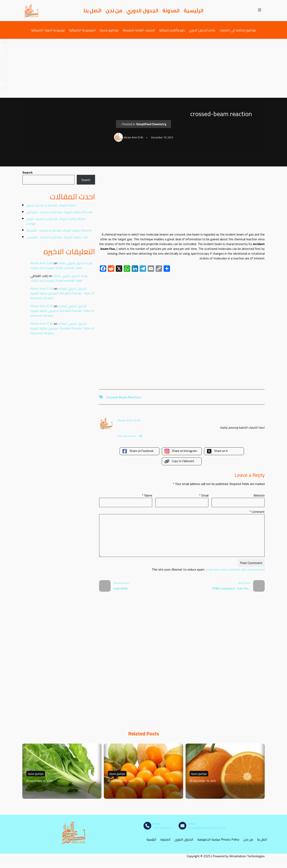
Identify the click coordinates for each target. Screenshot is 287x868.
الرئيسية (194, 11)
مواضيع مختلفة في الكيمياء (238, 30)
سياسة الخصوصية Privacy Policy (218, 839)
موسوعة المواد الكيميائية (48, 30)
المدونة (171, 11)
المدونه (165, 839)
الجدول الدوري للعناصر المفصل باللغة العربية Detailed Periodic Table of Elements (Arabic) (62, 293)
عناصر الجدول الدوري (202, 30)
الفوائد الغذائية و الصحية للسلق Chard (51, 205)
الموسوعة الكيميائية (82, 30)
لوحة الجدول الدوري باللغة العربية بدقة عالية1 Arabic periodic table (61, 265)
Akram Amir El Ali (42, 263)
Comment (257, 512)
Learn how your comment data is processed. (208, 569)
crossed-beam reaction (123, 397)
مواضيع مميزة (109, 30)
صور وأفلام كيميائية (172, 30)
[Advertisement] (143, 68)
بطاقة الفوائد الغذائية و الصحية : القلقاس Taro (57, 237)
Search (27, 172)
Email (204, 495)
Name (147, 495)
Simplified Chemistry (151, 124)
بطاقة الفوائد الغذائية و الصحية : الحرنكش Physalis (60, 212)
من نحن (114, 11)
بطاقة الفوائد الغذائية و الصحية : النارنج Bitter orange (56, 221)
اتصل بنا (93, 11)
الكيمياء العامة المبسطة (139, 30)
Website (259, 495)
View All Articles (130, 436)
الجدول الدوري (142, 11)
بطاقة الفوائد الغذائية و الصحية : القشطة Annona (59, 230)
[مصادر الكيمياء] (31, 11)
